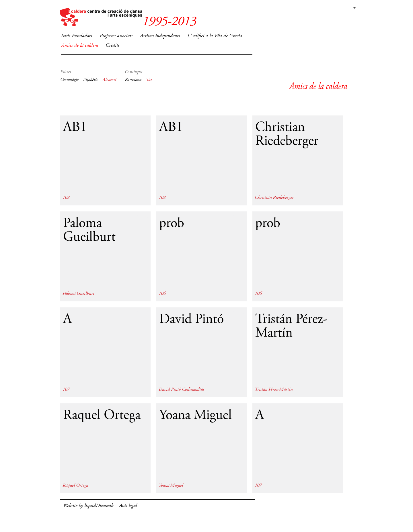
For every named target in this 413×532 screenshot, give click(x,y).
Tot (149, 80)
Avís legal (128, 506)
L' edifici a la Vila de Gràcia (215, 36)
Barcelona (133, 80)
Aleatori (109, 80)
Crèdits (112, 46)
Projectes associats (116, 36)
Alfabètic (90, 80)
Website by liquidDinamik (88, 506)
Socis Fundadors (77, 36)
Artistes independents (160, 36)
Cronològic (69, 80)
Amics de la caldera (80, 46)
